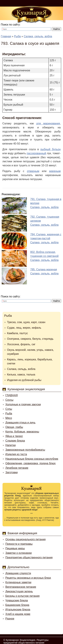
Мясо (9, 418)
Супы (9, 409)
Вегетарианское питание (21, 587)
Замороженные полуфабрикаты (25, 450)
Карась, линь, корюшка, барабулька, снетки (30, 361)
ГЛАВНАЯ (12, 395)
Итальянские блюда (18, 610)
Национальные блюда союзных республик (32, 459)
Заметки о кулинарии (19, 553)
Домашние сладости (18, 573)
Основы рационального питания (25, 539)
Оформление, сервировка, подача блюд (30, 463)
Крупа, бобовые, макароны (22, 432)
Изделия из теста (16, 454)
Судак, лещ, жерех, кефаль (24, 328)
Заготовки (12, 472)
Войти (37, 3)
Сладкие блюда (15, 441)
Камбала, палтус (17, 333)
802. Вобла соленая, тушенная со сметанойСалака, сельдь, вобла (44, 256)
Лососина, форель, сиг (21, 344)
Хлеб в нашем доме (18, 614)
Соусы (9, 400)
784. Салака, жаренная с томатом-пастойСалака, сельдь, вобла (46, 238)
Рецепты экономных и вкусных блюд (28, 578)
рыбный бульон (51, 149)
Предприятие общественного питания (29, 557)
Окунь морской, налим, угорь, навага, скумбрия (30, 352)
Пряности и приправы (19, 544)
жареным (55, 171)
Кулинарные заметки (18, 582)
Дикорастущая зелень (19, 591)
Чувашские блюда (17, 600)
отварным (33, 171)
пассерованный (36, 153)
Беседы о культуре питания (22, 596)
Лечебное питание (17, 468)
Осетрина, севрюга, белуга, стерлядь (30, 339)
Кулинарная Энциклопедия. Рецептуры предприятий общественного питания (26, 641)
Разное (10, 619)
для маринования (48, 123)
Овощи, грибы (14, 427)
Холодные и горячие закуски (23, 404)
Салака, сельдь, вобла (21, 369)
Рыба (8, 316)
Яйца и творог (14, 436)
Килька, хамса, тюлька (21, 375)
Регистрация (54, 3)
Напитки (10, 445)
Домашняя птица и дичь (20, 423)
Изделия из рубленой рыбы (24, 380)
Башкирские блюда (17, 605)
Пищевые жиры (15, 548)
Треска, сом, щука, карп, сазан (26, 322)
